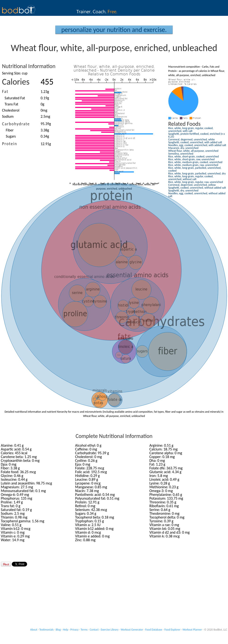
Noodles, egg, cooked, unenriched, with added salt (197, 145)
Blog (58, 630)
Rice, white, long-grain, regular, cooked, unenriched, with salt (191, 130)
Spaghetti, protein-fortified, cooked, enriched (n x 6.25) (197, 135)
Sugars (11, 136)
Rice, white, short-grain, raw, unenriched (192, 159)
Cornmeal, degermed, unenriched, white (192, 139)
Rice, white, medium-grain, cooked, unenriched (195, 162)
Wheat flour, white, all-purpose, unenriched (193, 151)
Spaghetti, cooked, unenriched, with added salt (195, 142)
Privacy (74, 630)
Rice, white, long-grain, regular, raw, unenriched (196, 182)
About (34, 630)
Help (66, 630)
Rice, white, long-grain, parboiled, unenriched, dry (197, 173)
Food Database (154, 630)
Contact (94, 630)
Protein (10, 144)
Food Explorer (172, 630)
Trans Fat (12, 104)
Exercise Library (110, 630)
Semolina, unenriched (181, 154)
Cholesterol (11, 110)
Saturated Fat (15, 98)
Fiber (10, 130)
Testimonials (46, 630)
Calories (16, 82)
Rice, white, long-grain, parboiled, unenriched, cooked (195, 169)
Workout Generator (132, 630)
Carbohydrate (16, 124)
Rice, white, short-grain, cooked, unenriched (194, 156)
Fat (5, 91)
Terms (84, 630)
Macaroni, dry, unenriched (183, 148)
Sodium (8, 116)
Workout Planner (192, 630)
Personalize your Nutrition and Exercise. (114, 30)
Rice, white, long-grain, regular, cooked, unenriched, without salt (191, 178)
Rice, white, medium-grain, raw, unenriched (193, 165)
